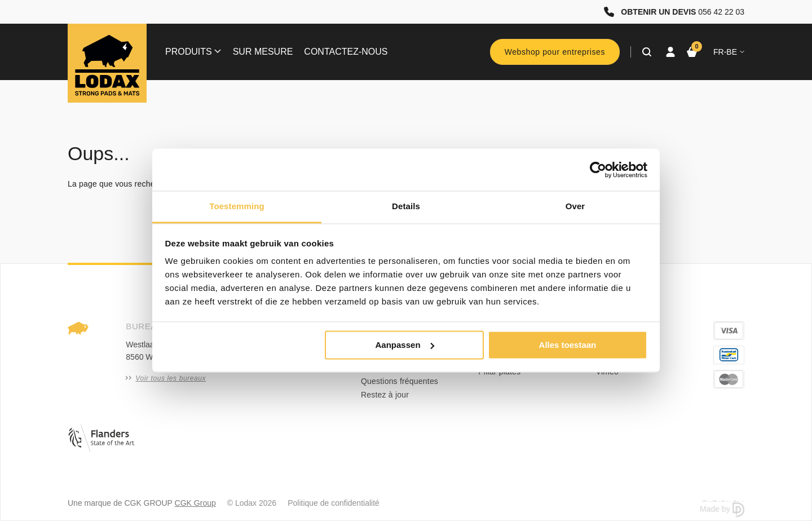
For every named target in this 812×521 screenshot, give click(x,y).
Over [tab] (575, 206)
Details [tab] (406, 206)
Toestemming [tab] (237, 206)
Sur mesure (263, 52)
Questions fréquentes (400, 381)
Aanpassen (405, 345)
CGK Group (195, 503)
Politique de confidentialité (334, 503)
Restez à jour (385, 395)
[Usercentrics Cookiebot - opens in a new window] (598, 170)
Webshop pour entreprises (555, 52)
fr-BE (729, 52)
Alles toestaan (568, 345)
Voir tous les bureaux (166, 378)
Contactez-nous (346, 52)
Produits (193, 52)
